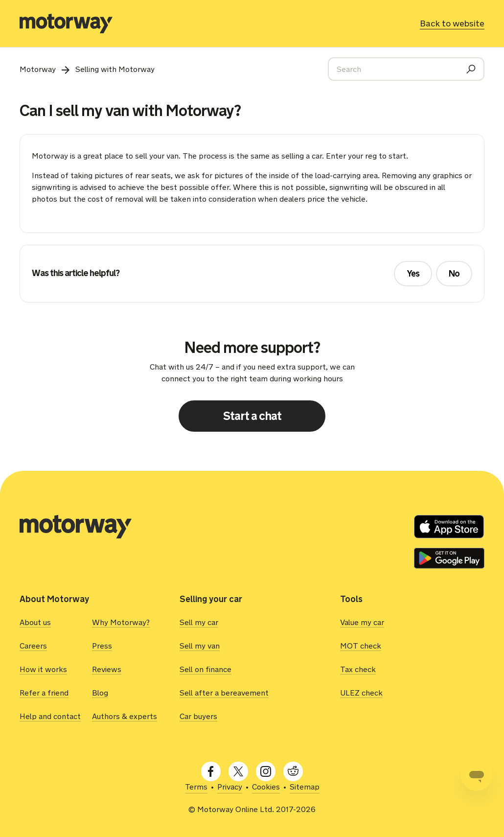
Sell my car (199, 622)
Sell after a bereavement (224, 693)
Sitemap (305, 787)
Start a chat (252, 416)
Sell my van (200, 646)
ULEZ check (361, 693)
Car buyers (198, 716)
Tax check (358, 669)
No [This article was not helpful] (454, 274)
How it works (43, 669)
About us (35, 622)
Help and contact (50, 716)
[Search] (406, 69)
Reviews (107, 669)
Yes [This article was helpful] (413, 274)
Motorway (38, 69)
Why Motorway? (121, 622)
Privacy (230, 787)
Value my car (362, 622)
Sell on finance (206, 669)
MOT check (361, 646)
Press (102, 646)
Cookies (266, 787)
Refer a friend (44, 693)
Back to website (452, 23)
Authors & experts (125, 716)
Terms (196, 787)
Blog (100, 693)
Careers (33, 646)
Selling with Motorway (115, 69)
